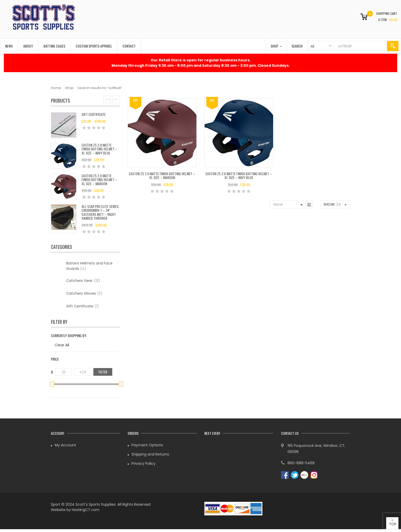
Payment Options (147, 445)
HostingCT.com (86, 510)
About (28, 46)
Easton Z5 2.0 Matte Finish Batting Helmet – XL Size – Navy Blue (99, 149)
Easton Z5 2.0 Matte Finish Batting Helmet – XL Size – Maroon (99, 180)
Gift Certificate (94, 114)
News (9, 46)
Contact (129, 46)
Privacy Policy (143, 463)
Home (56, 88)
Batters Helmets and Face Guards (89, 266)
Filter (103, 372)
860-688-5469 (301, 463)
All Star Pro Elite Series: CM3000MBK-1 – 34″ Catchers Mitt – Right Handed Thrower (100, 212)
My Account (65, 445)
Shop (276, 46)
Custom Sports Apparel (94, 46)
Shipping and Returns (150, 454)
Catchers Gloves (84, 293)
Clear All (62, 345)
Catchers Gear (83, 281)
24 (339, 204)
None (278, 204)
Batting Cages (54, 46)
